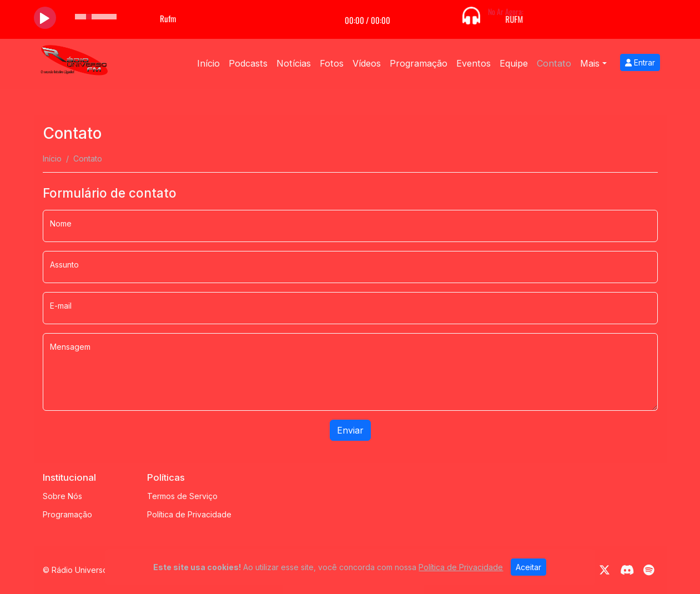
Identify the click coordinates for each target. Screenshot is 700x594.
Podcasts (248, 63)
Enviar (350, 430)
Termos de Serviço (182, 496)
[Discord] (627, 570)
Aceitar (528, 567)
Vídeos (367, 63)
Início (208, 63)
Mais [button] (590, 63)
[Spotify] (649, 570)
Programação (419, 63)
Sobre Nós (62, 496)
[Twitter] (605, 570)
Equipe (514, 63)
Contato (554, 63)
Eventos (474, 63)
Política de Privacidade (189, 514)
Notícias (294, 63)
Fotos (332, 63)
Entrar (640, 62)
